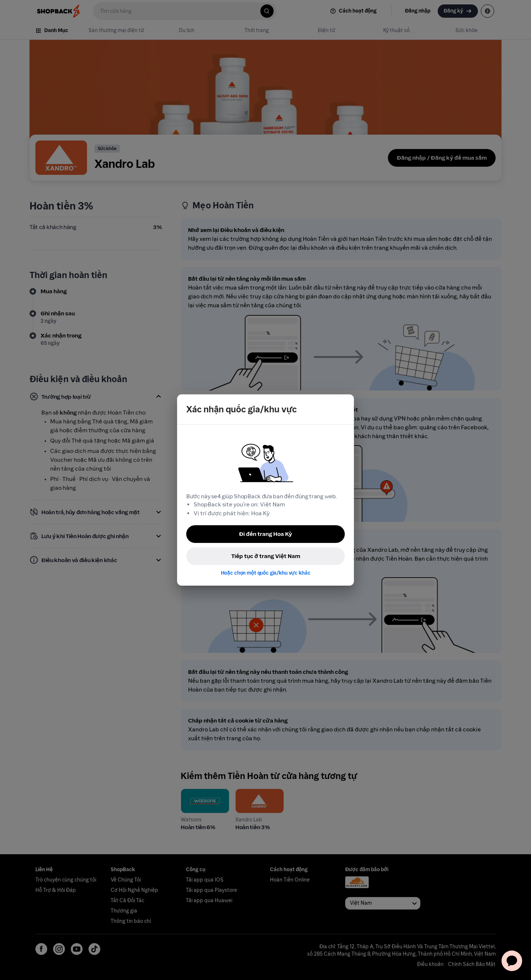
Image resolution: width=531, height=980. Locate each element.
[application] (512, 961)
